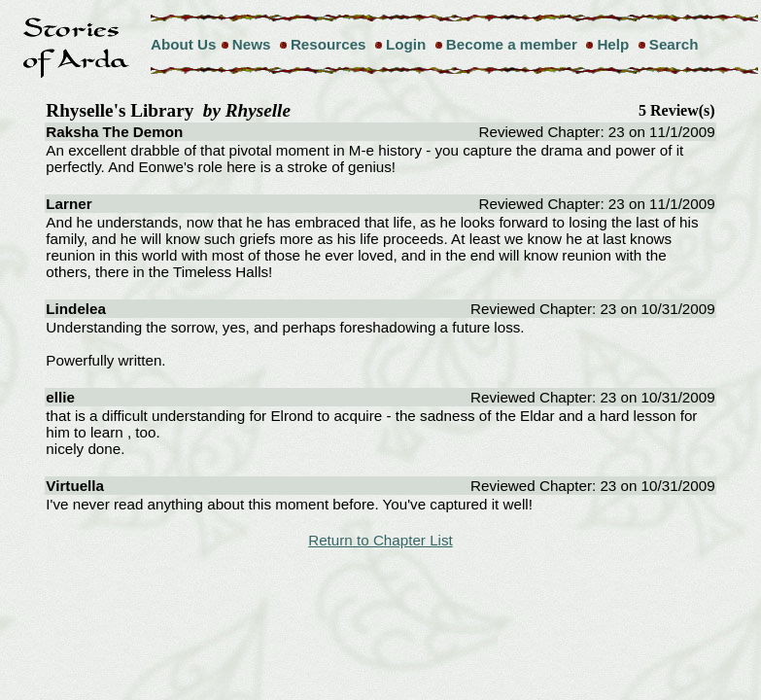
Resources (329, 44)
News (252, 44)
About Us (184, 44)
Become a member (512, 44)
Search (674, 44)
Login (406, 44)
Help (613, 44)
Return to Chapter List (380, 540)
